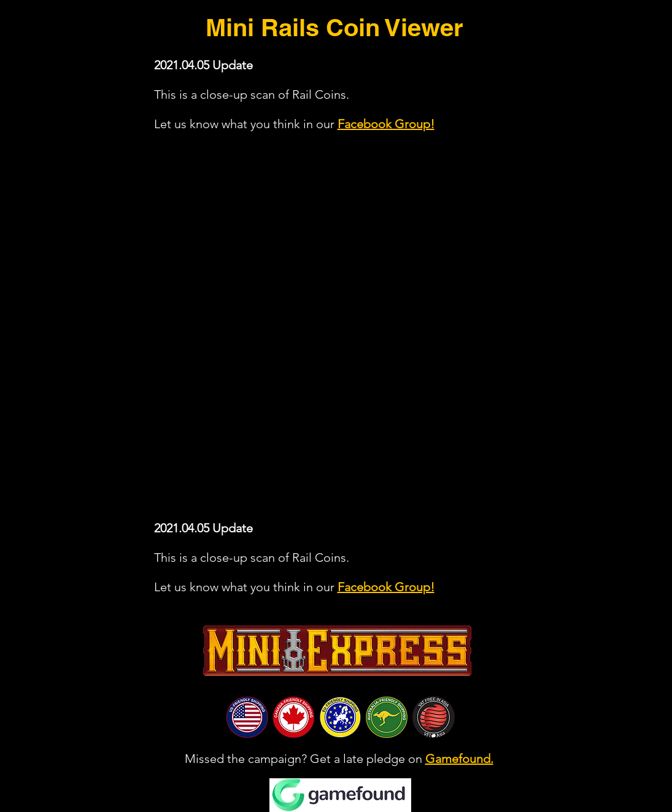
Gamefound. (459, 759)
